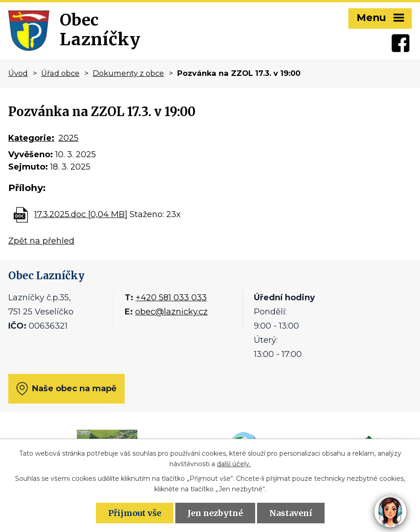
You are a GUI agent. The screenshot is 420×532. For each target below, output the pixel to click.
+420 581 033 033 (171, 298)
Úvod (18, 73)
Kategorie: (31, 138)
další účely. (234, 464)
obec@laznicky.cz (171, 312)
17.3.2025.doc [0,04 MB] (81, 214)
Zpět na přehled (41, 241)
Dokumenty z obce (128, 73)
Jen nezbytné (215, 513)
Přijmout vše (135, 513)
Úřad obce (60, 73)
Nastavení (291, 513)
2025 (68, 138)
